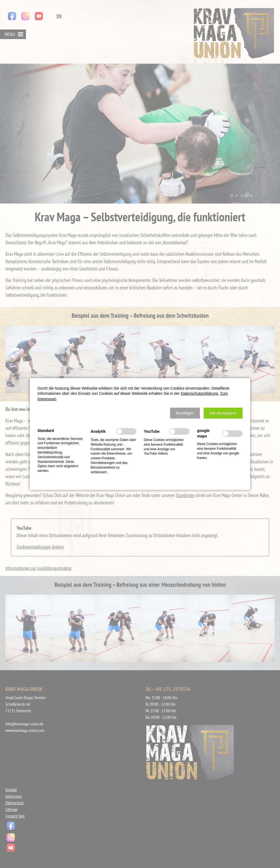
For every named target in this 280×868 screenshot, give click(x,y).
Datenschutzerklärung (199, 393)
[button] (185, 413)
